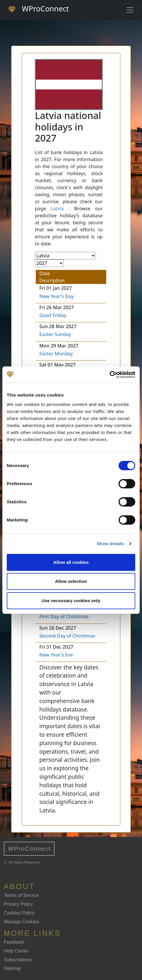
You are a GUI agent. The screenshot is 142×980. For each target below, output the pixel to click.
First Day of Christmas (64, 616)
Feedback (14, 942)
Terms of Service (21, 895)
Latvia (57, 209)
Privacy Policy (18, 904)
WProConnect (29, 849)
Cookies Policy (19, 913)
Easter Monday (56, 354)
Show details (110, 544)
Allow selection (71, 581)
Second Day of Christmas (67, 636)
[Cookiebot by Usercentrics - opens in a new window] (110, 375)
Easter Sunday (55, 334)
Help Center (16, 951)
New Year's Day (56, 296)
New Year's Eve (56, 655)
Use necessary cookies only (71, 601)
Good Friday (53, 315)
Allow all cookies (71, 562)
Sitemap (12, 968)
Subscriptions (18, 960)
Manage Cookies (21, 922)
